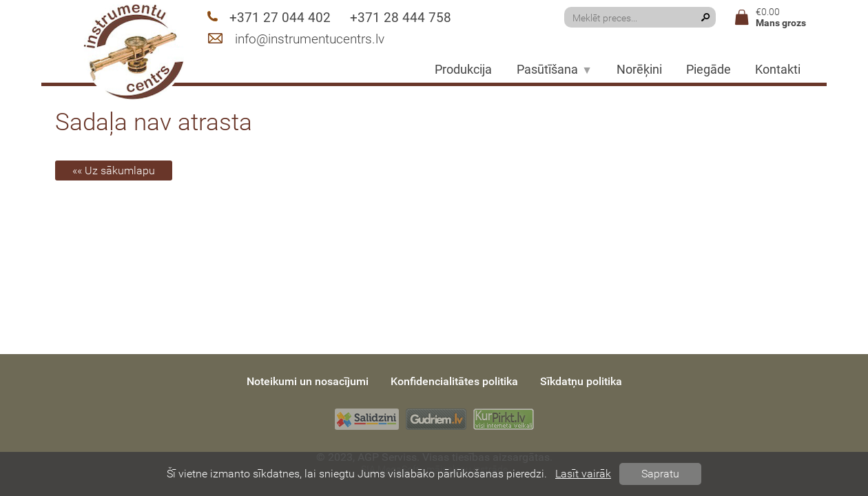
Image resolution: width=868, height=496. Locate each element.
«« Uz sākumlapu (114, 170)
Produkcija (463, 70)
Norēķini (639, 70)
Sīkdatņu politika (581, 381)
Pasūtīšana (555, 70)
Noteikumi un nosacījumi (308, 381)
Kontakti (778, 70)
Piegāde (709, 70)
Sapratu (660, 474)
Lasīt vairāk (583, 474)
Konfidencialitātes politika (454, 381)
